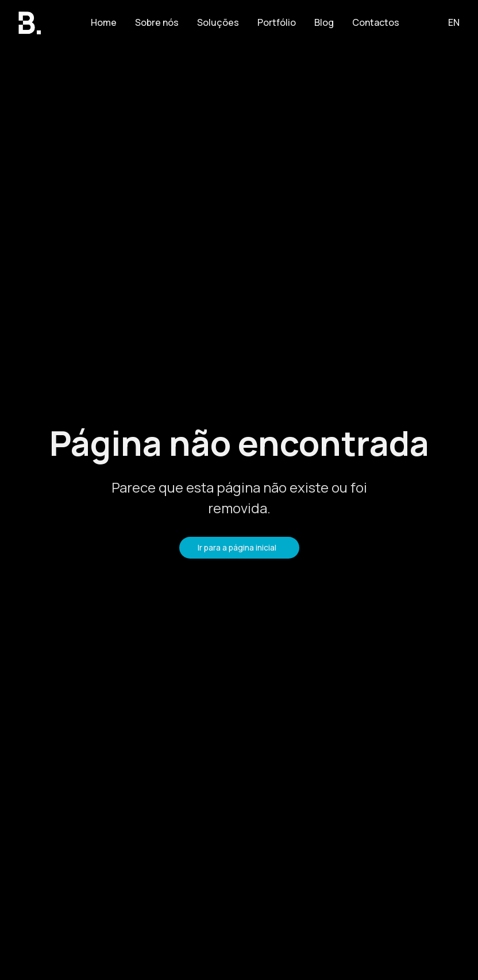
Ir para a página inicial (237, 547)
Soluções (218, 22)
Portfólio (277, 22)
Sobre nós (157, 22)
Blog (324, 22)
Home (104, 22)
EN (454, 22)
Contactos (376, 22)
